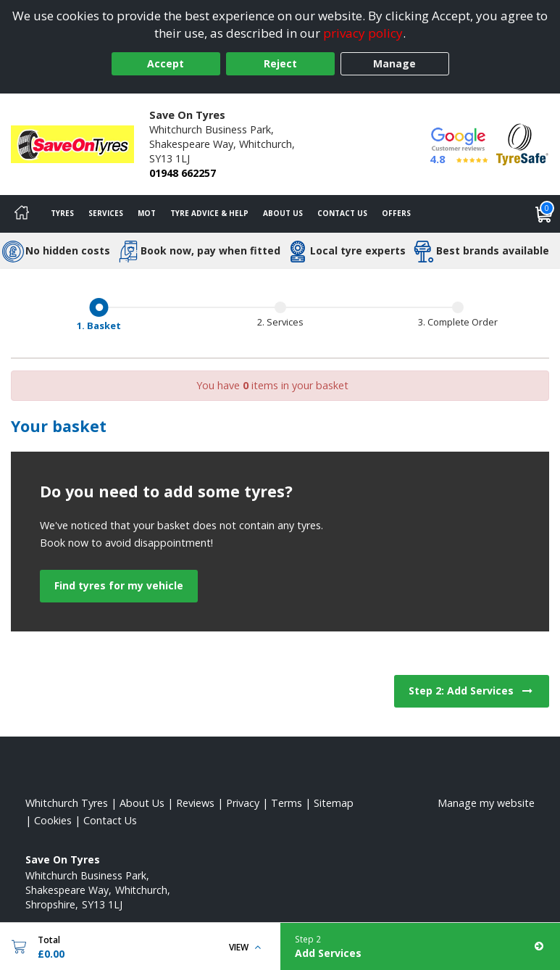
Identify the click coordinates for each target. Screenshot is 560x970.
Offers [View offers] (396, 213)
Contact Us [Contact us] (342, 213)
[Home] (22, 214)
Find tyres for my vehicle (119, 585)
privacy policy (363, 33)
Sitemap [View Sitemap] (334, 803)
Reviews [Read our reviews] (195, 803)
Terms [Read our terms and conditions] (287, 803)
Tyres (62, 213)
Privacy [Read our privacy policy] (243, 803)
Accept (166, 63)
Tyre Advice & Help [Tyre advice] (209, 213)
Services (106, 213)
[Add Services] (421, 946)
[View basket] (544, 214)
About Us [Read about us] (142, 803)
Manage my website (486, 803)
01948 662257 (183, 173)
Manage (394, 63)
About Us (283, 213)
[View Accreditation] (522, 143)
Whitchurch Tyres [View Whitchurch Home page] (67, 803)
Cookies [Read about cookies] (53, 820)
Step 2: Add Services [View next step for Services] (472, 691)
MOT (147, 213)
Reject (280, 63)
